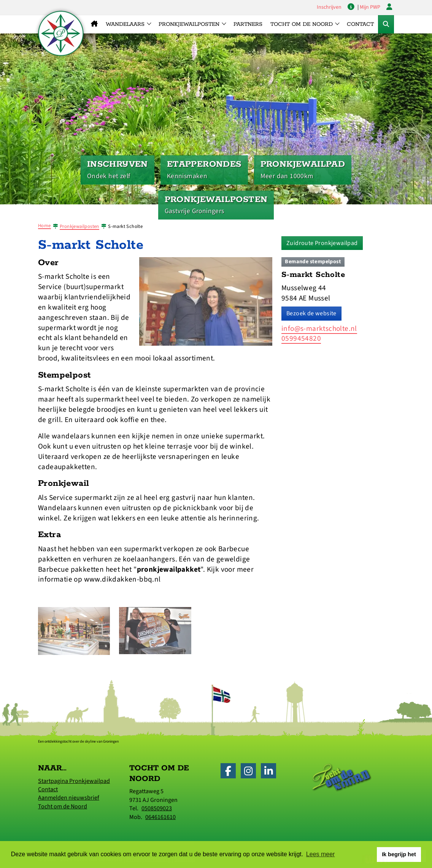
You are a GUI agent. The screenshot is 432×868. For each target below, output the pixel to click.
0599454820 (301, 338)
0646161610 (160, 817)
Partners (248, 24)
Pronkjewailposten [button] (189, 24)
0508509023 (157, 808)
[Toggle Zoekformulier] (386, 24)
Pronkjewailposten (79, 226)
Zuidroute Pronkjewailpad (322, 243)
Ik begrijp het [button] (399, 854)
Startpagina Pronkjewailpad (74, 781)
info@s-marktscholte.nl (319, 329)
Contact (360, 24)
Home (44, 226)
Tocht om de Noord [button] (302, 24)
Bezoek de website (311, 313)
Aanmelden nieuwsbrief (69, 798)
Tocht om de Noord (63, 806)
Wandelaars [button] (125, 24)
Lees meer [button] (321, 854)
